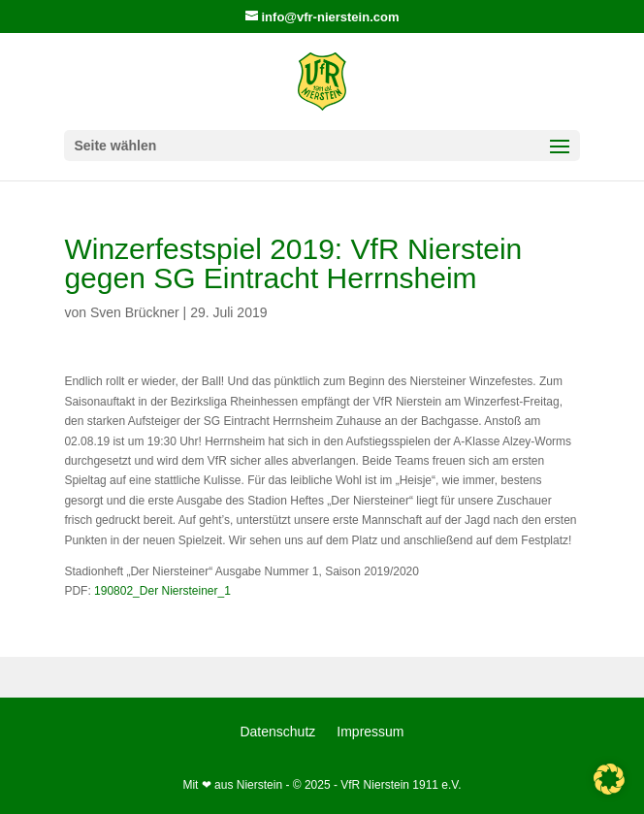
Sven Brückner (135, 312)
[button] (609, 779)
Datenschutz (277, 732)
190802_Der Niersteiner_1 (162, 591)
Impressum (370, 732)
